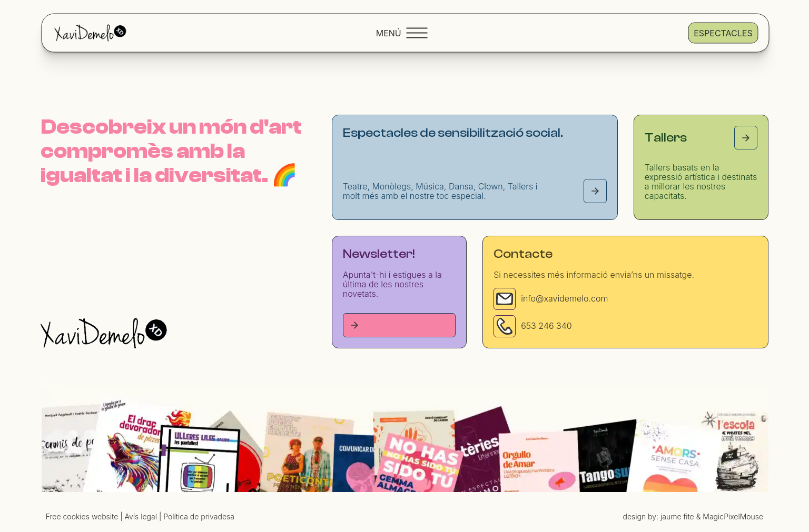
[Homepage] (104, 333)
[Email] (505, 299)
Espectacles (723, 33)
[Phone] (505, 326)
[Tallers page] (746, 138)
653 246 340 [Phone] (546, 326)
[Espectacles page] (595, 191)
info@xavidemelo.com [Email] (564, 298)
